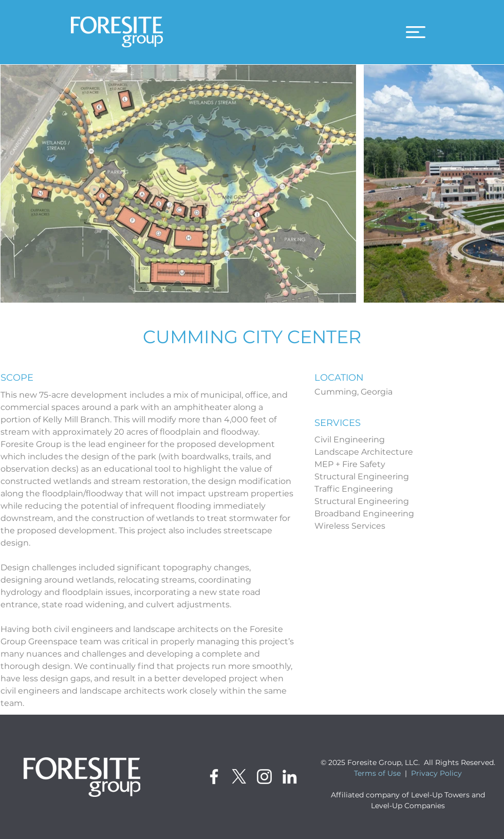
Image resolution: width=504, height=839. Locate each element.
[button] (416, 32)
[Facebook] (214, 777)
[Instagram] (264, 777)
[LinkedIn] (290, 777)
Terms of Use (377, 773)
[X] (239, 777)
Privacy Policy (436, 773)
